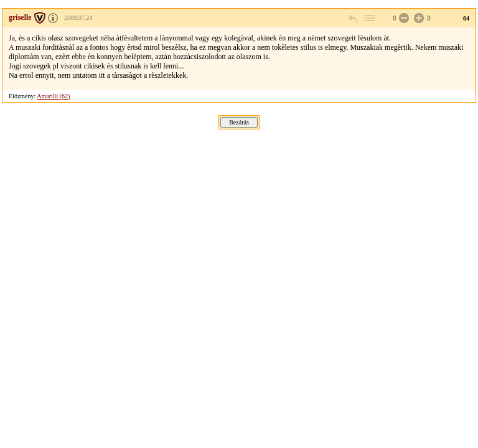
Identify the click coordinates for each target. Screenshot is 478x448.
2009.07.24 (78, 18)
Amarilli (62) (53, 96)
